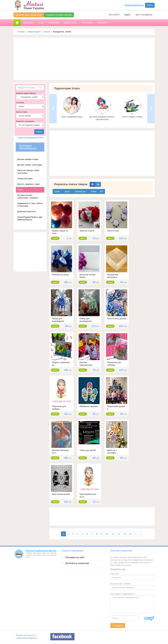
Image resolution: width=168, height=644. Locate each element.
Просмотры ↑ (81, 191)
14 (130, 534)
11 (113, 534)
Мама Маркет (34, 32)
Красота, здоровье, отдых (29, 184)
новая (94, 191)
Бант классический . (61, 494)
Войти (150, 5)
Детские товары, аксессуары (30, 165)
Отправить (118, 625)
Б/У (102, 191)
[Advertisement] (84, 59)
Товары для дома (25, 179)
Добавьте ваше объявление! (29, 15)
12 (119, 534)
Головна (21, 32)
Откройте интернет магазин (59, 15)
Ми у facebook (144, 15)
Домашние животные (27, 211)
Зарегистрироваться (134, 5)
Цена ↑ (58, 191)
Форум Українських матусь (41, 550)
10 (107, 534)
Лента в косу (113, 231)
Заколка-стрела (87, 231)
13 (125, 534)
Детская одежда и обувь (28, 159)
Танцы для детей (88, 450)
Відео (127, 15)
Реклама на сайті (75, 557)
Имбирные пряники (89, 406)
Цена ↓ (68, 191)
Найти (39, 132)
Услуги (47, 32)
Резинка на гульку (60, 275)
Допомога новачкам (77, 563)
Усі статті (114, 15)
